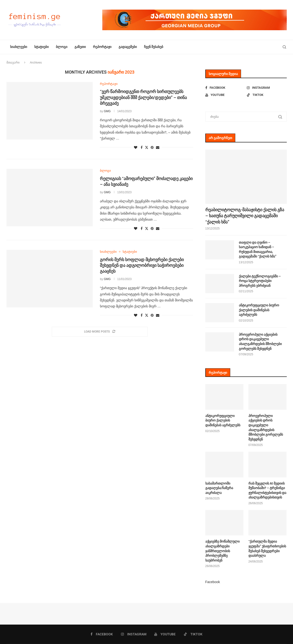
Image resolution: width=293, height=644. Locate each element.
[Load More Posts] (100, 332)
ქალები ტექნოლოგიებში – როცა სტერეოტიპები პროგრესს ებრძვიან (260, 281)
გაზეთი (80, 47)
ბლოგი (62, 47)
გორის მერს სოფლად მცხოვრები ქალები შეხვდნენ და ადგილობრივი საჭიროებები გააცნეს (142, 265)
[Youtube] (225, 95)
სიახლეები (19, 47)
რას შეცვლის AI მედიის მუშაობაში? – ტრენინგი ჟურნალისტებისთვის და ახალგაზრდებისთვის (267, 490)
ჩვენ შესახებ (154, 47)
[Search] (284, 47)
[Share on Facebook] (142, 147)
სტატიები (41, 47)
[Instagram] (267, 88)
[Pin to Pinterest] (152, 147)
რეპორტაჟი (102, 47)
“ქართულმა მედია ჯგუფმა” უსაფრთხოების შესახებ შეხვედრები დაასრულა (267, 548)
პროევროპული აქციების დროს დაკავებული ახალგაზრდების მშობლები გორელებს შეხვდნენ (260, 342)
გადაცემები (128, 47)
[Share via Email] (158, 147)
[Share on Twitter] (147, 147)
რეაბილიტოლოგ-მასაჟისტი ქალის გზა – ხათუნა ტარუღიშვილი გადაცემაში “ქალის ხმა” (245, 216)
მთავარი (13, 62)
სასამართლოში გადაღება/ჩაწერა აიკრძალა (219, 488)
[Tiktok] (267, 95)
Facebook (213, 582)
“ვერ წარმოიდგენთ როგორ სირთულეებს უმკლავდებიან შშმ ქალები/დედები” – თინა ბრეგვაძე (143, 97)
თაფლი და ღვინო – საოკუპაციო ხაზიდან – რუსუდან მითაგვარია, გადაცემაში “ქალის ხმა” (258, 249)
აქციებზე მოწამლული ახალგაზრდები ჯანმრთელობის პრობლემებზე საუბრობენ (222, 551)
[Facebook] (225, 88)
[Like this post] (136, 147)
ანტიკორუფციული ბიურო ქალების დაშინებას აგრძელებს (259, 310)
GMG (107, 111)
